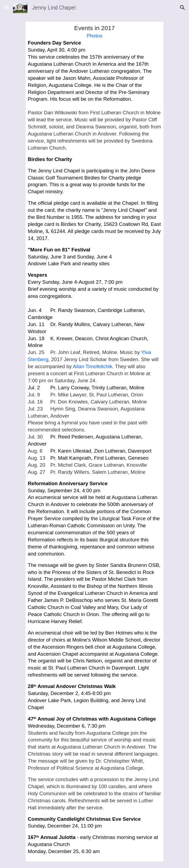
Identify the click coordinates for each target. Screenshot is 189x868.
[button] (7, 7)
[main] (94, 442)
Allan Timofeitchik (92, 366)
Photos (94, 36)
